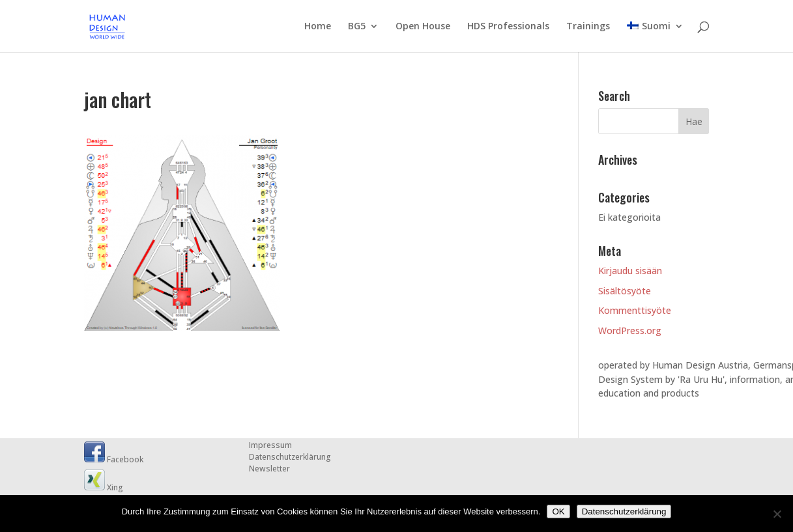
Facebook (114, 459)
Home (318, 27)
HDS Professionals (508, 27)
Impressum (270, 445)
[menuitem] (655, 37)
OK (558, 511)
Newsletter (269, 469)
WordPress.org (630, 330)
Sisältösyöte (625, 291)
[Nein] (777, 514)
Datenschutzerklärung (290, 457)
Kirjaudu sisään (630, 271)
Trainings (588, 27)
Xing (104, 487)
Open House (423, 27)
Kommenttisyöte (635, 310)
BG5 (357, 27)
